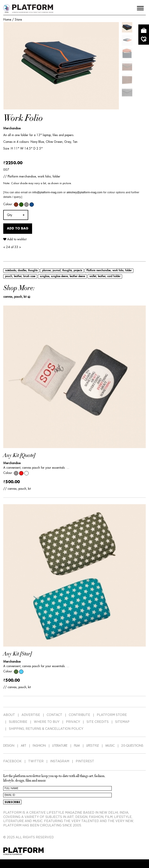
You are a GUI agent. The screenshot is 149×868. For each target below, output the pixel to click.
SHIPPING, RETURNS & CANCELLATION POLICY (46, 729)
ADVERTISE (31, 715)
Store (18, 20)
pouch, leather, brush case (20, 276)
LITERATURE (60, 746)
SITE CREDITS (98, 722)
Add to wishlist (15, 239)
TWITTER (36, 761)
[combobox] (16, 215)
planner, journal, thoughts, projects (62, 270)
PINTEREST (85, 761)
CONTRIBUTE (79, 715)
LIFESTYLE (93, 746)
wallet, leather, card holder (105, 276)
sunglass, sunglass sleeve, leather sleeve (62, 276)
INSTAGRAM (60, 761)
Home (7, 20)
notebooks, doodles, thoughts (21, 270)
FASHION (39, 746)
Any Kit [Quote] (19, 455)
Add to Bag (18, 228)
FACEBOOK (12, 761)
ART (24, 746)
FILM (77, 746)
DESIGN (9, 746)
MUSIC (110, 746)
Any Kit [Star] (18, 654)
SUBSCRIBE (18, 722)
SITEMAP (122, 722)
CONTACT (54, 715)
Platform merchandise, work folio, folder (109, 270)
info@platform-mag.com (47, 192)
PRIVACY (73, 722)
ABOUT (9, 715)
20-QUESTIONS (132, 746)
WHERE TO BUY (47, 722)
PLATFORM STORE (112, 715)
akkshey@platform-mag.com (85, 192)
